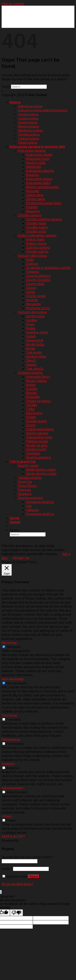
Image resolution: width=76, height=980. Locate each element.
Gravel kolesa (28, 122)
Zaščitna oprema (38, 247)
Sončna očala (36, 163)
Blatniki (31, 393)
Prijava (34, 877)
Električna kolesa (30, 106)
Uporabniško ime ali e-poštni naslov (28, 857)
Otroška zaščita (37, 252)
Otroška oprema (30, 215)
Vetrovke (33, 191)
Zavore (31, 288)
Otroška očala (36, 231)
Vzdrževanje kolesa (40, 429)
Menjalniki (33, 304)
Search (6, 86)
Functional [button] (9, 715)
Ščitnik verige (36, 296)
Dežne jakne (35, 195)
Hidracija (32, 510)
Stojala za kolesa (38, 401)
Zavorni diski (35, 284)
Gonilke (32, 320)
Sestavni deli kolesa (32, 256)
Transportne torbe (39, 437)
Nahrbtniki (33, 167)
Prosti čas (25, 482)
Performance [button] (11, 740)
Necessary (14, 647)
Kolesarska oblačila (40, 171)
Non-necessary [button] (13, 679)
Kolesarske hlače (38, 183)
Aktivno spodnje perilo (42, 187)
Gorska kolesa (28, 114)
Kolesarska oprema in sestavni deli (37, 147)
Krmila (31, 348)
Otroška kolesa (29, 134)
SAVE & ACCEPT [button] (13, 836)
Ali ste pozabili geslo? (17, 884)
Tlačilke (32, 405)
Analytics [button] (8, 764)
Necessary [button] (9, 643)
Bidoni (31, 385)
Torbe (30, 409)
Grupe (30, 324)
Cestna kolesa (28, 118)
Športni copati (28, 465)
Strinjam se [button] (21, 558)
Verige (31, 292)
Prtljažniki (33, 397)
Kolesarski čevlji (38, 159)
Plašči (30, 260)
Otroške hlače (36, 223)
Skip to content (13, 4)
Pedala (31, 328)
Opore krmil (35, 340)
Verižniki (32, 300)
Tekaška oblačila (30, 478)
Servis (15, 518)
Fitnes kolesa (28, 143)
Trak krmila (34, 352)
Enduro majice (36, 243)
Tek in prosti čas (23, 461)
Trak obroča (35, 369)
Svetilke (32, 389)
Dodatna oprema (30, 373)
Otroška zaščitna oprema (44, 219)
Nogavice (33, 211)
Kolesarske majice (39, 179)
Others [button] (7, 816)
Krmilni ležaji (35, 344)
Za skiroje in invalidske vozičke (48, 268)
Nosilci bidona (36, 381)
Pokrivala (24, 490)
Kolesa (15, 102)
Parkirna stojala (37, 441)
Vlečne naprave (37, 433)
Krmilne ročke (36, 356)
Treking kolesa (28, 138)
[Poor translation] (16, 913)
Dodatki (32, 207)
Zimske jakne (36, 199)
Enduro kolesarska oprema (37, 235)
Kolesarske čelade (39, 155)
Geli (29, 506)
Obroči (31, 361)
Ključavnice (34, 413)
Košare (31, 417)
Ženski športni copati (41, 474)
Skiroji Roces (27, 486)
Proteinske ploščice (40, 514)
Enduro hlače (35, 239)
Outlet (15, 522)
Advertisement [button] (12, 788)
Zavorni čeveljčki (38, 280)
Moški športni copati (41, 470)
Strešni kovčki (36, 449)
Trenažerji (33, 453)
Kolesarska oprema (32, 151)
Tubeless (33, 272)
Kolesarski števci (38, 377)
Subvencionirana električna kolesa (43, 110)
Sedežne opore (37, 332)
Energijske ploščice (40, 502)
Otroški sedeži (36, 421)
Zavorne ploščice (38, 276)
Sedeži (31, 336)
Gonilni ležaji (35, 316)
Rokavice (33, 175)
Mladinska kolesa (30, 130)
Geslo (7, 869)
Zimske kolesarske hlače (44, 203)
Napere (31, 365)
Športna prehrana (38, 457)
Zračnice (32, 264)
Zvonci (31, 425)
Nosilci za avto (37, 445)
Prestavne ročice (38, 308)
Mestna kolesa (28, 126)
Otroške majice (37, 227)
